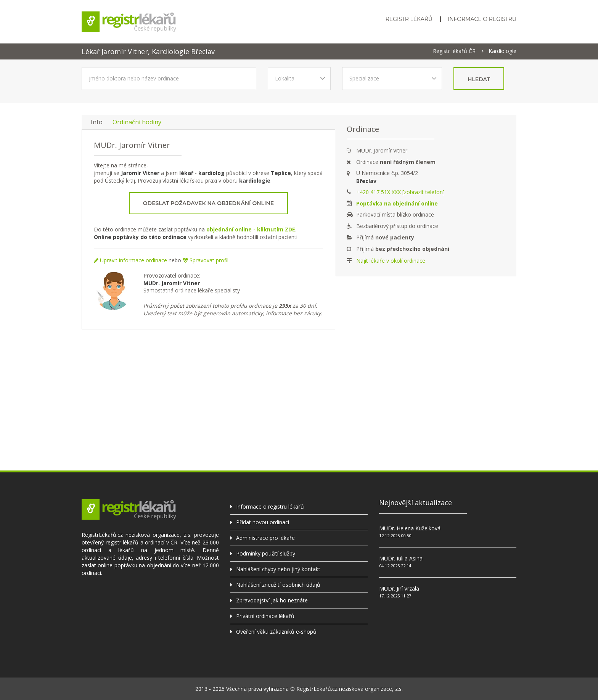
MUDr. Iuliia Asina (401, 558)
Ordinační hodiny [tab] (137, 122)
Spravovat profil (206, 260)
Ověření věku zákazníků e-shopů (276, 632)
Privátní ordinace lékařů (265, 616)
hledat (479, 79)
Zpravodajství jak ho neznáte (272, 600)
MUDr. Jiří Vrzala (399, 588)
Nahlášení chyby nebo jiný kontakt (278, 569)
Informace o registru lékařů (270, 507)
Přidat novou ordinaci (263, 522)
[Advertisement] (299, 394)
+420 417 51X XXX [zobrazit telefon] (400, 192)
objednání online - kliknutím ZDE (251, 229)
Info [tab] (97, 122)
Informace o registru (482, 19)
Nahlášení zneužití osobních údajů (278, 585)
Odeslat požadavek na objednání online (208, 203)
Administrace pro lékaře (265, 538)
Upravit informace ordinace (130, 260)
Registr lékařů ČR (454, 51)
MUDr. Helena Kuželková (410, 528)
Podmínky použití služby (266, 553)
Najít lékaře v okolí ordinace (391, 261)
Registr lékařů (409, 19)
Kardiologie (502, 51)
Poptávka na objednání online (397, 203)
